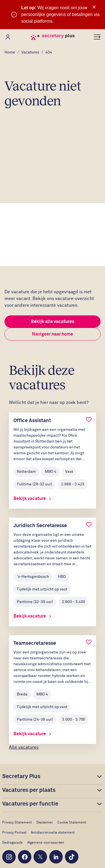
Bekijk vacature (32, 499)
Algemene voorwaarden (46, 843)
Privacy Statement (17, 823)
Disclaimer (45, 823)
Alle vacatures (24, 747)
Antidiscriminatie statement (53, 833)
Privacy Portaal (14, 833)
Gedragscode (12, 843)
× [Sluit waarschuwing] (94, 7)
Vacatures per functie (30, 804)
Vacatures (30, 52)
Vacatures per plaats (29, 790)
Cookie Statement (72, 823)
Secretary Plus (21, 776)
